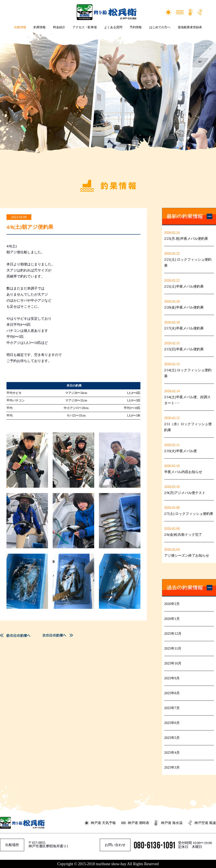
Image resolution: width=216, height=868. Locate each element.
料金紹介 (59, 27)
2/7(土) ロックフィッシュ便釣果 (189, 514)
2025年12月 (173, 634)
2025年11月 (173, 648)
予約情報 (136, 27)
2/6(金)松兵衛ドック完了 (183, 535)
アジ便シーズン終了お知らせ (187, 555)
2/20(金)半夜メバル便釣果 (184, 307)
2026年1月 (172, 619)
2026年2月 (172, 604)
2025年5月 (172, 738)
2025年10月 (173, 663)
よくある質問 (113, 27)
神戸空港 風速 (205, 823)
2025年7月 (172, 708)
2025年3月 (172, 767)
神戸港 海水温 (172, 823)
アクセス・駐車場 (85, 27)
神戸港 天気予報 (103, 823)
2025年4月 (172, 753)
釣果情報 (40, 27)
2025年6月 (172, 723)
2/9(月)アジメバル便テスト (185, 493)
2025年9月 (172, 678)
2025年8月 (172, 693)
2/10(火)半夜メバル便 (182, 451)
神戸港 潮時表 (138, 823)
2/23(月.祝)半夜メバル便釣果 (186, 239)
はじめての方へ (160, 27)
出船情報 (20, 27)
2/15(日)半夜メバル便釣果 (184, 349)
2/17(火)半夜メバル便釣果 (184, 328)
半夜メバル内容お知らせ (183, 472)
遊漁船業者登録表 (190, 27)
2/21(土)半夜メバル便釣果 (184, 286)
